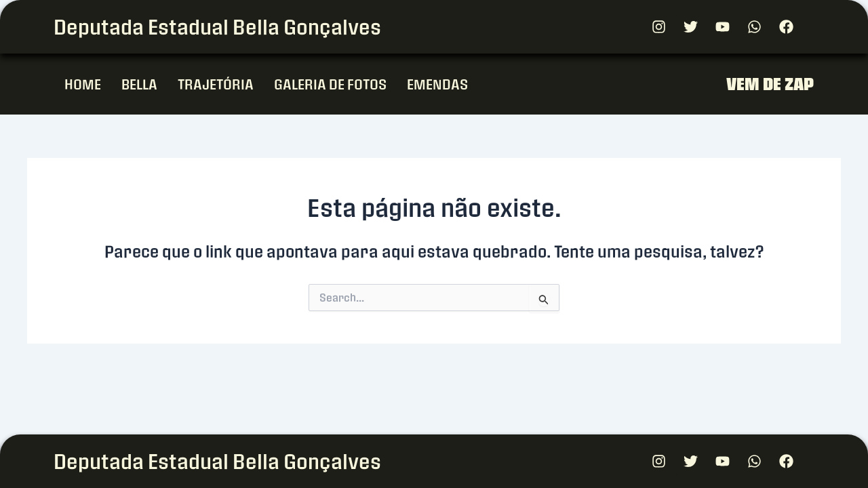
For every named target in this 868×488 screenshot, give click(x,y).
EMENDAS (437, 84)
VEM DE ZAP (770, 84)
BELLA (139, 84)
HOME (83, 84)
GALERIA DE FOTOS (330, 84)
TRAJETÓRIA (216, 84)
